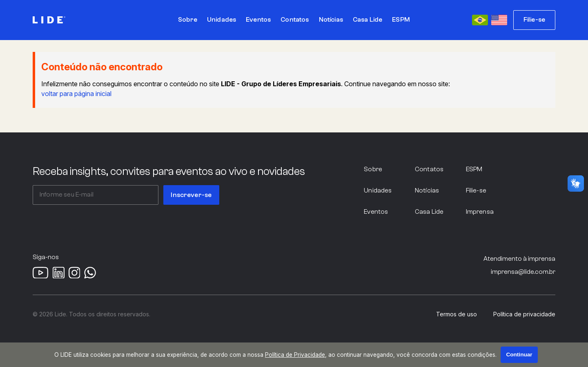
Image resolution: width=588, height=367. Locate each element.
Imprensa (480, 212)
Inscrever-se (191, 195)
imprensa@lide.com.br (523, 272)
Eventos (376, 212)
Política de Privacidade (295, 355)
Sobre (373, 169)
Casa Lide (429, 212)
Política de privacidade (524, 314)
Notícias (427, 190)
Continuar (519, 355)
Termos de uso (457, 314)
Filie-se (534, 20)
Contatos (429, 169)
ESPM (474, 169)
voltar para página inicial (76, 94)
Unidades (378, 190)
